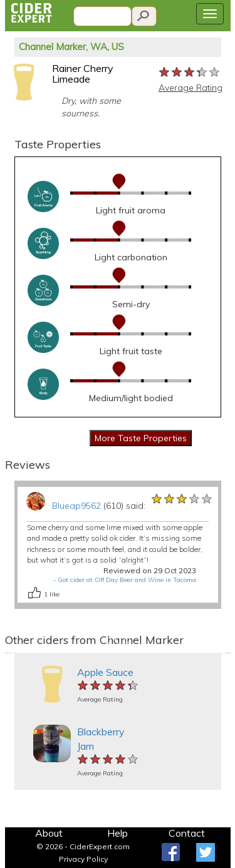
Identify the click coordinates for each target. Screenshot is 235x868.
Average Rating (191, 88)
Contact (187, 833)
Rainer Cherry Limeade (83, 74)
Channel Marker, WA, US (71, 47)
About (49, 833)
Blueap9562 (76, 506)
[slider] (190, 73)
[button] (11, 653)
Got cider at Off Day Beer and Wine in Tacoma (127, 580)
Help (118, 833)
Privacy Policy (83, 859)
